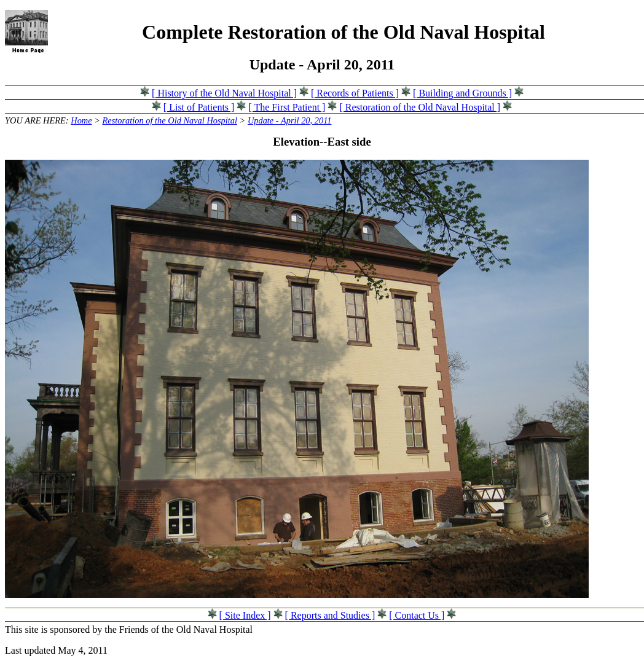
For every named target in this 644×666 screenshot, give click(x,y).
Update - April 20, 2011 (290, 120)
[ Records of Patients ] (355, 93)
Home (81, 120)
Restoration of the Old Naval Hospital (170, 120)
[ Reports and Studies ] (330, 615)
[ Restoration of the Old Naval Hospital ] (420, 107)
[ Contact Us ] (417, 615)
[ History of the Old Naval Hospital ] (224, 93)
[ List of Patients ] (199, 107)
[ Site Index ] (245, 615)
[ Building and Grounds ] (462, 93)
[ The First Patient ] (287, 107)
